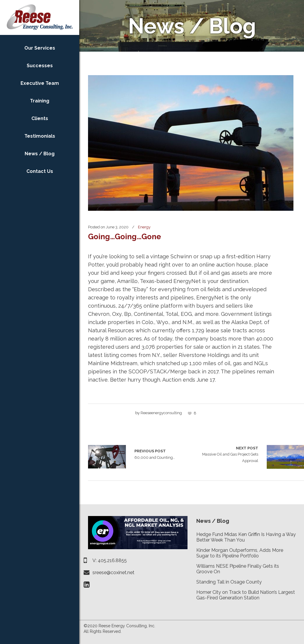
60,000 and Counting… (107, 457)
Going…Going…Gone (125, 237)
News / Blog (213, 521)
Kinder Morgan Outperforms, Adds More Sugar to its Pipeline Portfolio (240, 553)
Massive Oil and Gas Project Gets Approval (227, 454)
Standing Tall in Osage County (229, 582)
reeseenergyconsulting (161, 413)
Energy (144, 227)
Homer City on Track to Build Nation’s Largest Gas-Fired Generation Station (246, 595)
